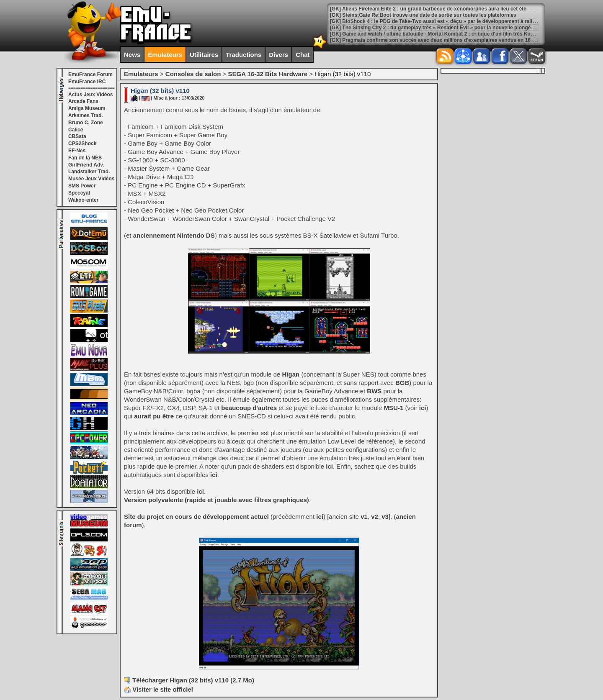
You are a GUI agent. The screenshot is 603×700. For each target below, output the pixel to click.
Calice (76, 130)
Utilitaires (204, 55)
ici (423, 408)
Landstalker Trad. (89, 172)
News (132, 55)
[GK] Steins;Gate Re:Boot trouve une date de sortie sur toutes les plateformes (423, 15)
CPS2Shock (82, 144)
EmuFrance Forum (90, 74)
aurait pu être (154, 416)
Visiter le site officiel (158, 689)
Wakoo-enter (83, 200)
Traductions (244, 55)
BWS (374, 391)
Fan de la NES (85, 158)
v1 (364, 517)
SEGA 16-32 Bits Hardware (268, 74)
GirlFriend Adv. (86, 165)
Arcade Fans (83, 101)
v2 (375, 517)
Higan (291, 374)
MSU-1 (394, 408)
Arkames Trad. (86, 115)
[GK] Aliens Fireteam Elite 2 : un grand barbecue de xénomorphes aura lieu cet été (428, 9)
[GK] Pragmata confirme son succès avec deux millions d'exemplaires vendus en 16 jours (437, 40)
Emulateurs (165, 55)
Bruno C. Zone (86, 123)
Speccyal (79, 193)
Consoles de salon (193, 74)
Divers (278, 55)
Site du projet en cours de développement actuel (196, 517)
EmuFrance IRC (87, 82)
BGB (402, 383)
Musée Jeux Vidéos (91, 179)
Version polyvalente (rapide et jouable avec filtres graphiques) (216, 500)
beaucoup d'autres (249, 408)
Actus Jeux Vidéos (91, 95)
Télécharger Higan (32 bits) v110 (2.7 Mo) (193, 680)
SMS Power (82, 186)
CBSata (77, 136)
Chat (303, 55)
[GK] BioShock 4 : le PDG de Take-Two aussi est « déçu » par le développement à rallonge (437, 21)
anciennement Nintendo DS (174, 235)
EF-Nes (77, 151)
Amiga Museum (87, 108)
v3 (385, 517)
